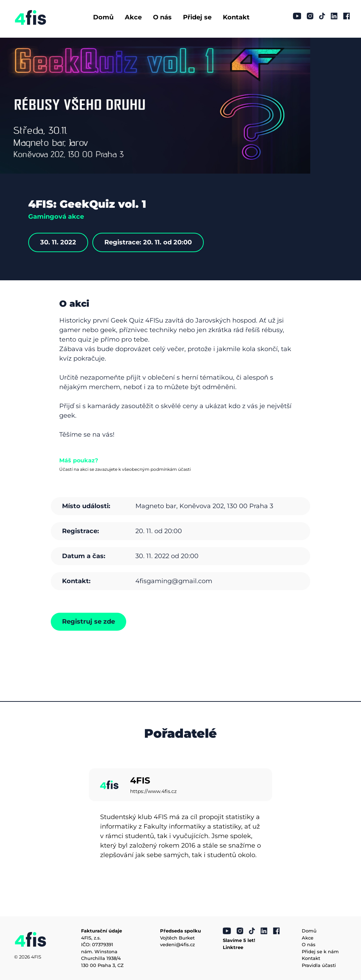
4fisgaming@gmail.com (174, 581)
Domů (103, 17)
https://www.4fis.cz (153, 791)
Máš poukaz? (79, 460)
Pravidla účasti (319, 965)
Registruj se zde (88, 622)
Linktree (233, 947)
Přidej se (197, 17)
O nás (162, 17)
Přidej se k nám (320, 951)
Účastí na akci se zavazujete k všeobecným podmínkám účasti (125, 469)
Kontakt (236, 17)
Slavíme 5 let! (239, 940)
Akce (133, 17)
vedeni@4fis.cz (178, 944)
